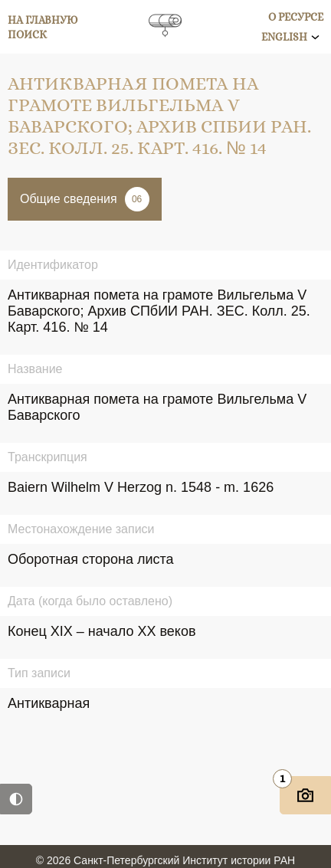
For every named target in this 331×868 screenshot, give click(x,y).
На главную (43, 20)
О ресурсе (296, 17)
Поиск (27, 34)
